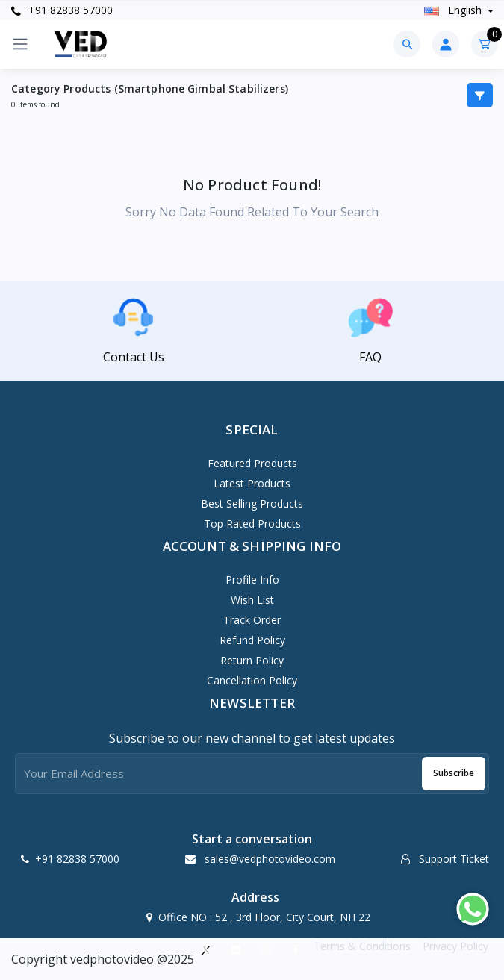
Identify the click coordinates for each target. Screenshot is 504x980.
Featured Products (252, 463)
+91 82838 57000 (62, 10)
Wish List (252, 600)
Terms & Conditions (362, 946)
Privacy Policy (455, 946)
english (454, 10)
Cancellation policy (252, 680)
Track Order (252, 620)
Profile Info (252, 580)
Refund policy (252, 640)
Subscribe (454, 773)
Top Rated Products (252, 524)
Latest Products (252, 483)
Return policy (252, 660)
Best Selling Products (252, 503)
